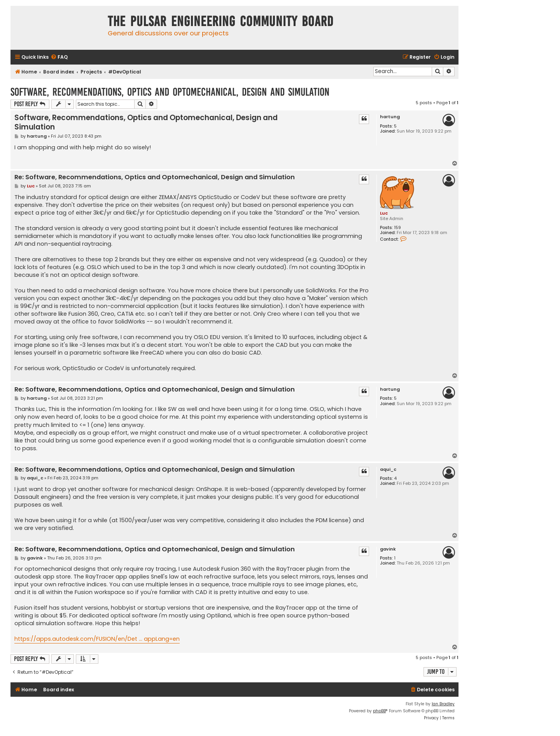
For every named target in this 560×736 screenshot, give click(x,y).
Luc (384, 213)
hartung (390, 117)
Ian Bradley (443, 704)
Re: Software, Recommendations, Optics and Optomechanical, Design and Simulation (155, 177)
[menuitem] (59, 57)
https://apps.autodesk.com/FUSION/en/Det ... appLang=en (97, 639)
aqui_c (388, 469)
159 (397, 228)
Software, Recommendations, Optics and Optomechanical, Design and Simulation (170, 92)
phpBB (379, 711)
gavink (388, 549)
